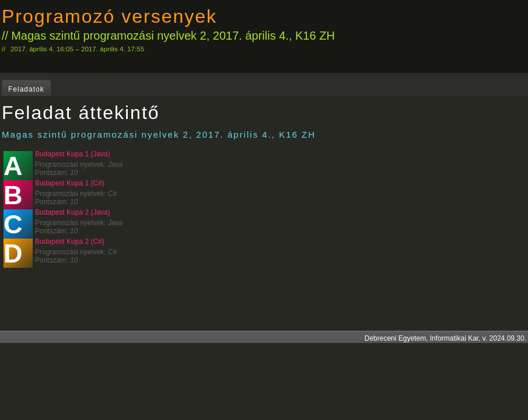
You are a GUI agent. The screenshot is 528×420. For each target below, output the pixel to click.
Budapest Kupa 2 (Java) (73, 212)
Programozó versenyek (109, 16)
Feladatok (26, 89)
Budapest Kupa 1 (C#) (70, 183)
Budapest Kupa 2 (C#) (70, 242)
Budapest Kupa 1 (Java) (73, 154)
